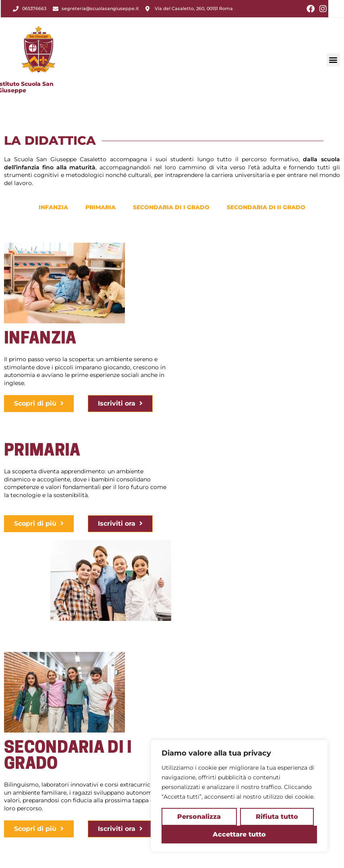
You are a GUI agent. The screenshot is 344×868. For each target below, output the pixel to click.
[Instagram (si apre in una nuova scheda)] (322, 9)
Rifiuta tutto (277, 817)
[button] (333, 47)
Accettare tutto (239, 834)
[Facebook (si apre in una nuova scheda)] (311, 9)
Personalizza (199, 817)
